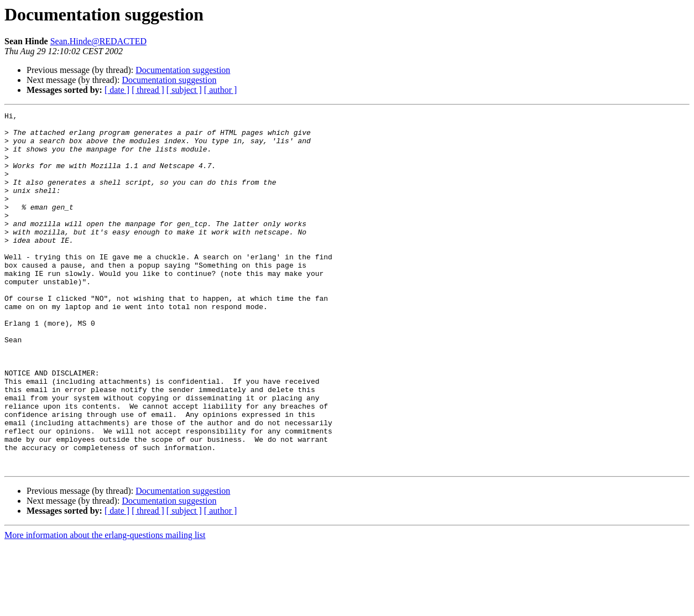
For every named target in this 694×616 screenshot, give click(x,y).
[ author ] (221, 90)
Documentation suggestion (183, 70)
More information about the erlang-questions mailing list (105, 606)
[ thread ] (148, 90)
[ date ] (117, 90)
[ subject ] (184, 90)
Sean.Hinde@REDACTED (98, 41)
